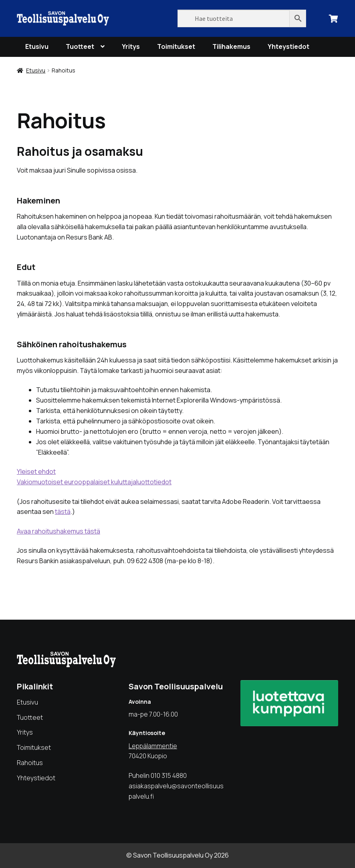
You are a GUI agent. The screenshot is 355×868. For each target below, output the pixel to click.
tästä (63, 512)
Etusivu (37, 46)
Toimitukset (176, 46)
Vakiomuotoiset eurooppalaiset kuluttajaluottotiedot (94, 482)
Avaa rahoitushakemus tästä (58, 531)
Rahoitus (30, 763)
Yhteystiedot (288, 46)
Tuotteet (80, 46)
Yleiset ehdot (36, 471)
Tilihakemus (231, 46)
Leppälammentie (153, 746)
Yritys (131, 46)
